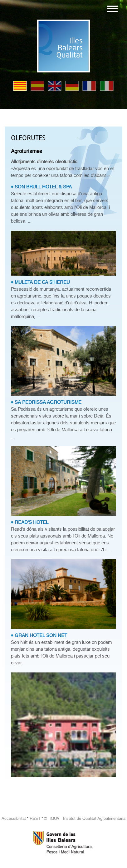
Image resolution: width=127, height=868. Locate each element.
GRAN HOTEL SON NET (41, 635)
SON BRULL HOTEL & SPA (43, 187)
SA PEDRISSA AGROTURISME (48, 402)
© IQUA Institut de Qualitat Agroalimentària (85, 818)
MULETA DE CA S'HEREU (42, 282)
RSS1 (35, 818)
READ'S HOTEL (32, 522)
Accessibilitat (14, 818)
